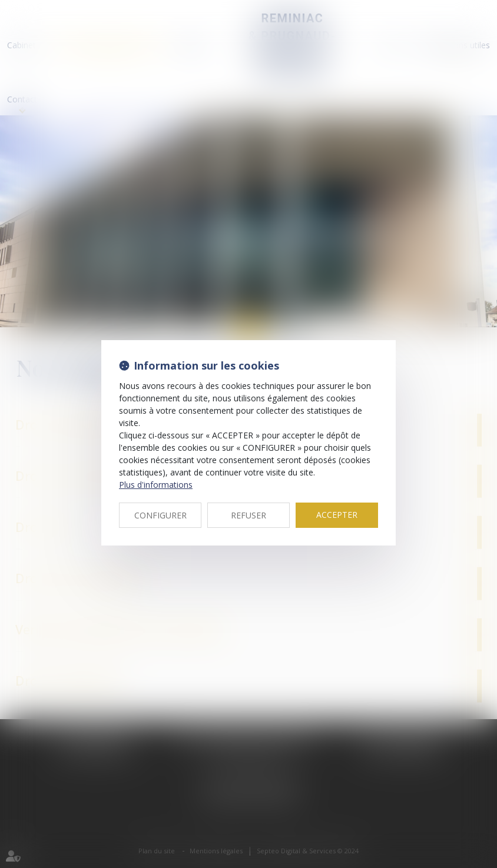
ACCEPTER (337, 515)
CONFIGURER (160, 515)
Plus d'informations (156, 485)
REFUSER (248, 515)
